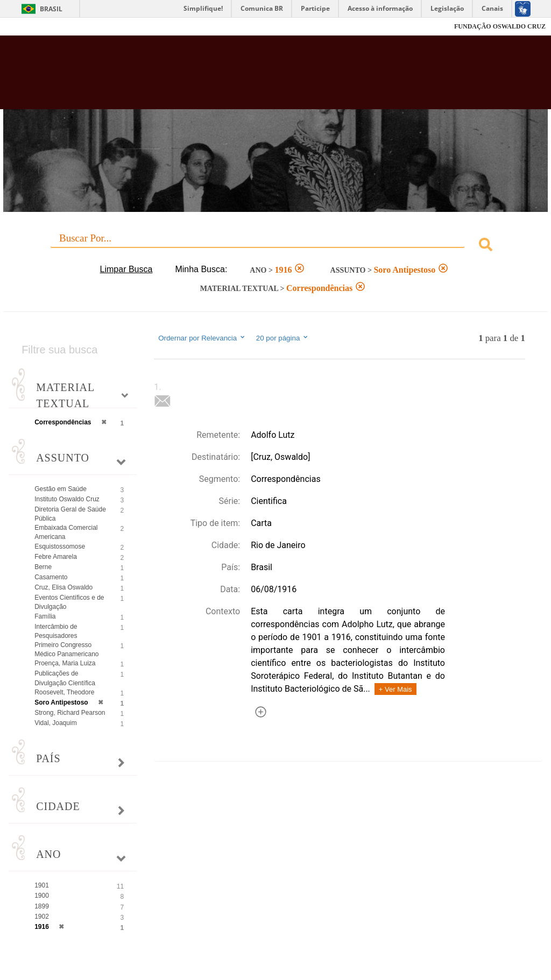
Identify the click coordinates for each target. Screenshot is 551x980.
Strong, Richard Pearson (70, 713)
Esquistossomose (60, 546)
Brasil (51, 9)
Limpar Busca (126, 269)
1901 (42, 885)
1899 (42, 906)
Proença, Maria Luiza (65, 663)
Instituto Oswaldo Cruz (67, 499)
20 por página (283, 338)
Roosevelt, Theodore (64, 692)
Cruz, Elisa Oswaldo (63, 587)
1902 (42, 917)
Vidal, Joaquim (56, 723)
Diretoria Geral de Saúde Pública (70, 514)
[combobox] (275, 246)
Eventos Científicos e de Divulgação (69, 602)
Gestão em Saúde (61, 489)
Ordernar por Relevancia (202, 338)
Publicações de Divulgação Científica (65, 678)
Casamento (51, 577)
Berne (43, 567)
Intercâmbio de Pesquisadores (56, 631)
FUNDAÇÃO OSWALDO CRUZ (500, 26)
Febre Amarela (56, 557)
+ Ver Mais (395, 689)
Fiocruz (32, 27)
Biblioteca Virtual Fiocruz (236, 76)
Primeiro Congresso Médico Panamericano (66, 649)
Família (45, 616)
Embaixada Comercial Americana (66, 532)
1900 (42, 896)
